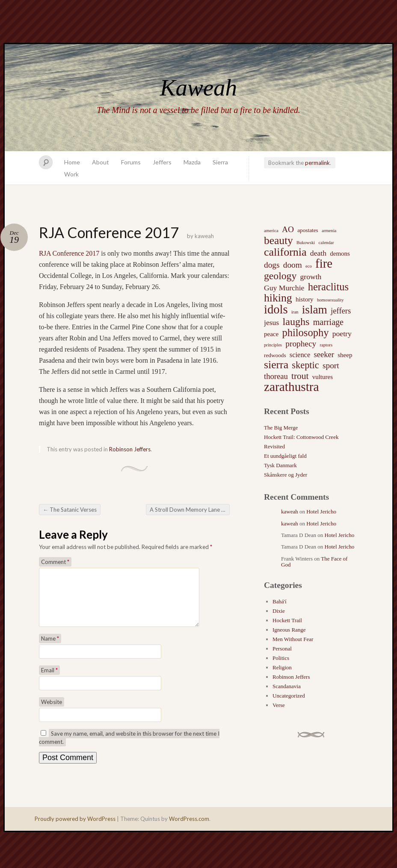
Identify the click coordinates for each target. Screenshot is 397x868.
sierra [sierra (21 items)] (276, 365)
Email (49, 680)
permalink (317, 163)
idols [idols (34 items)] (276, 310)
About (101, 162)
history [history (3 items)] (305, 299)
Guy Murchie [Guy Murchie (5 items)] (284, 288)
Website (52, 712)
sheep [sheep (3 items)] (345, 355)
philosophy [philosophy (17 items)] (305, 333)
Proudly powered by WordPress (75, 829)
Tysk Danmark (280, 465)
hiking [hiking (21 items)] (278, 298)
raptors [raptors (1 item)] (326, 345)
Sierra (220, 162)
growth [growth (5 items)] (311, 277)
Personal (282, 649)
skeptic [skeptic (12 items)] (305, 365)
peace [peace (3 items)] (271, 334)
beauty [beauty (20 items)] (278, 240)
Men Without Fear (293, 639)
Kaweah (198, 88)
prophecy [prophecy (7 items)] (301, 344)
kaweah (204, 236)
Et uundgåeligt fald (285, 456)
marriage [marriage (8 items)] (328, 322)
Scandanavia (287, 686)
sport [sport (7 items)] (331, 365)
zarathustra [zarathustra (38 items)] (292, 387)
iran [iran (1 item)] (295, 312)
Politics (281, 658)
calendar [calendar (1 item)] (326, 243)
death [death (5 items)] (318, 253)
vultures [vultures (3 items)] (323, 377)
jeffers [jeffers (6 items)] (341, 311)
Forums (131, 162)
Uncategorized (289, 696)
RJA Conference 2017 (69, 253)
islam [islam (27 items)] (315, 310)
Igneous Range (289, 630)
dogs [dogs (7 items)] (272, 265)
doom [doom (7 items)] (293, 265)
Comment (55, 562)
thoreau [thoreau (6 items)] (276, 376)
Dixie (279, 611)
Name (50, 649)
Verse (279, 705)
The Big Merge (281, 428)
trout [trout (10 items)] (300, 376)
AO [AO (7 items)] (288, 229)
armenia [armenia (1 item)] (329, 231)
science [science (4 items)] (300, 355)
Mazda (192, 162)
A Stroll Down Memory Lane (188, 510)
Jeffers (162, 162)
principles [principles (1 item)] (273, 345)
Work (71, 174)
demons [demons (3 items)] (340, 254)
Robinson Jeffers (130, 449)
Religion (282, 667)
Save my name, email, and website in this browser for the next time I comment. (129, 748)
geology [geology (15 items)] (280, 276)
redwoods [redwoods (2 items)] (275, 355)
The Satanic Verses (70, 510)
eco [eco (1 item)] (309, 266)
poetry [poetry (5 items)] (342, 334)
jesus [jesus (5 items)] (271, 322)
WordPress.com (189, 829)
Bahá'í (280, 601)
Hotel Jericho (321, 512)
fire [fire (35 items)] (324, 263)
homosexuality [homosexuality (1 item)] (330, 300)
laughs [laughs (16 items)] (296, 322)
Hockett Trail (287, 620)
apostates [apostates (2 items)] (308, 230)
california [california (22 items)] (285, 252)
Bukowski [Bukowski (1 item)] (306, 243)
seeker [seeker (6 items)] (324, 354)
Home (72, 162)
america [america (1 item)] (271, 231)
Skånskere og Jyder (286, 475)
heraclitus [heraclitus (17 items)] (328, 287)
